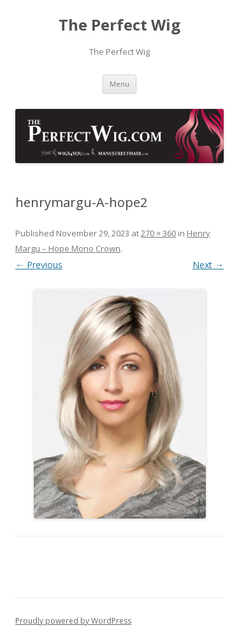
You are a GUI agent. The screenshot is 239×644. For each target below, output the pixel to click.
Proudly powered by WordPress (73, 621)
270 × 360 (158, 233)
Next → (208, 265)
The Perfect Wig (119, 25)
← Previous (39, 265)
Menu (119, 84)
